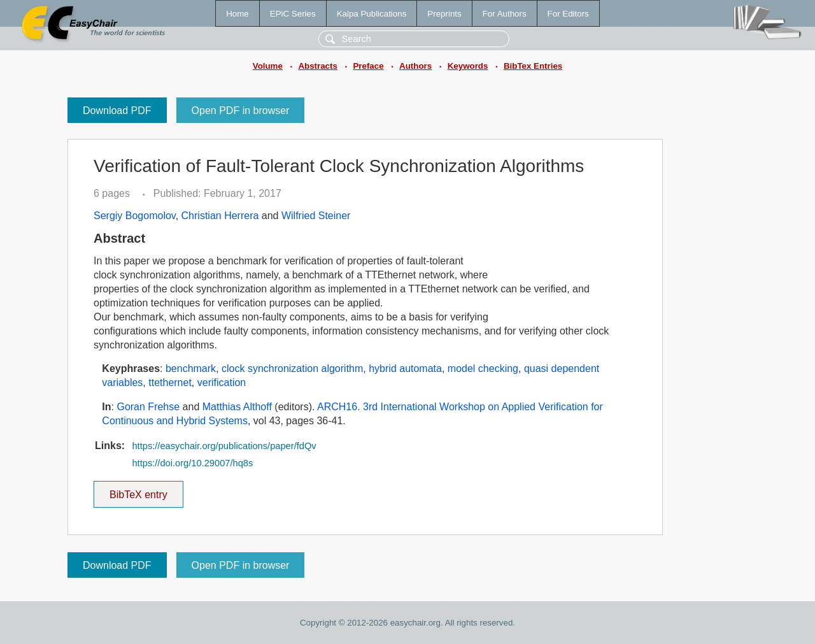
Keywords (468, 66)
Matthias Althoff (237, 407)
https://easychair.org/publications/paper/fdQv (224, 446)
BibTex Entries (533, 66)
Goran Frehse (148, 407)
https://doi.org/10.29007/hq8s (192, 463)
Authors (415, 66)
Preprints (444, 14)
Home (237, 14)
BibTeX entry (138, 490)
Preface (368, 66)
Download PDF (117, 111)
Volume (268, 66)
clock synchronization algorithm (292, 369)
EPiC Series (293, 14)
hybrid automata (405, 369)
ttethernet (170, 383)
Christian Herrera (220, 216)
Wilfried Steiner (316, 216)
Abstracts (317, 66)
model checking (483, 369)
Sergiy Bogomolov (135, 216)
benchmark (191, 369)
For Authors (505, 14)
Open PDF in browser (241, 111)
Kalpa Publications (372, 14)
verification (222, 383)
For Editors (568, 14)
